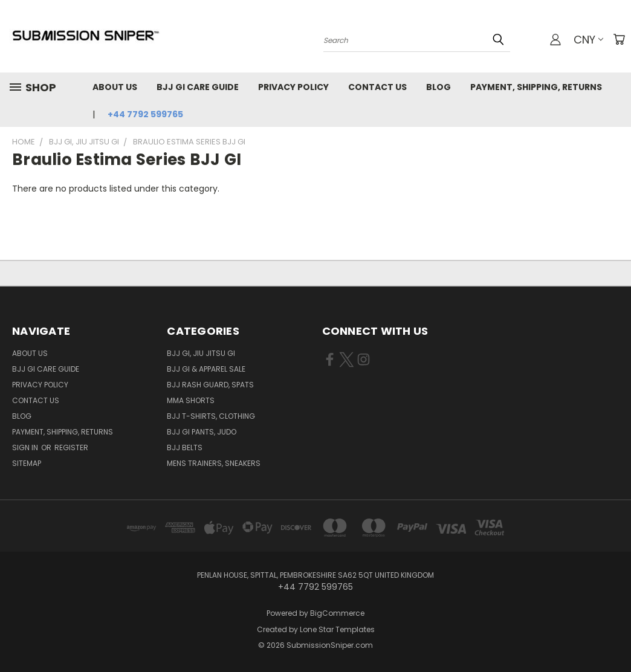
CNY (588, 40)
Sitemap (27, 463)
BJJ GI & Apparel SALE (206, 369)
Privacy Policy (293, 87)
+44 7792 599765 (145, 114)
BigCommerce (337, 613)
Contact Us (377, 87)
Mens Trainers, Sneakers (214, 463)
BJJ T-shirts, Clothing (211, 416)
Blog (438, 87)
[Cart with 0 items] (619, 39)
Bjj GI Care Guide (198, 87)
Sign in (26, 447)
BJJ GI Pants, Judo (202, 432)
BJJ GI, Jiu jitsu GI (201, 353)
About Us (115, 87)
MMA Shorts (191, 400)
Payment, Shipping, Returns (536, 87)
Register (71, 447)
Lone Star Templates (337, 629)
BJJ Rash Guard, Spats (210, 385)
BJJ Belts (185, 447)
